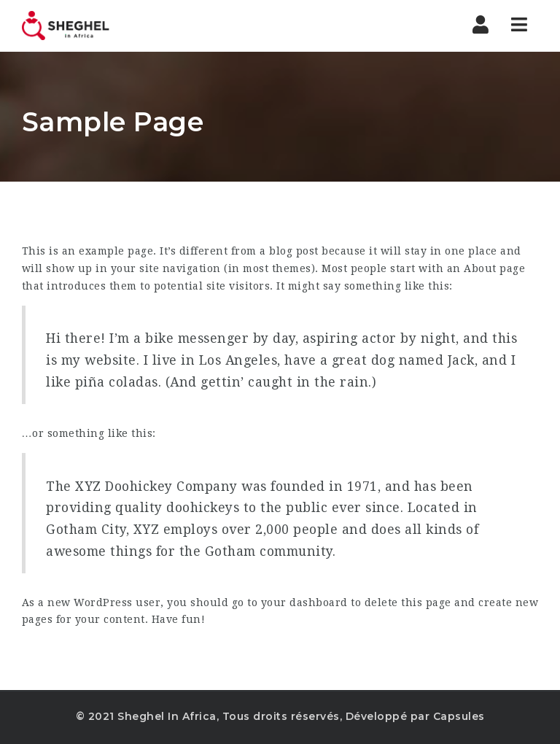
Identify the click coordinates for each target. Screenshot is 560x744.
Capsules (459, 716)
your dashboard (304, 602)
